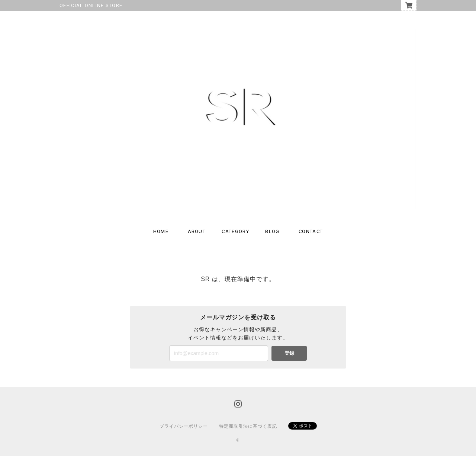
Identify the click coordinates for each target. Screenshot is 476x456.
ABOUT (197, 231)
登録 (289, 353)
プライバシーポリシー (184, 426)
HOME (161, 231)
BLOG (272, 231)
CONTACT (311, 231)
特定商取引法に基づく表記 (248, 426)
